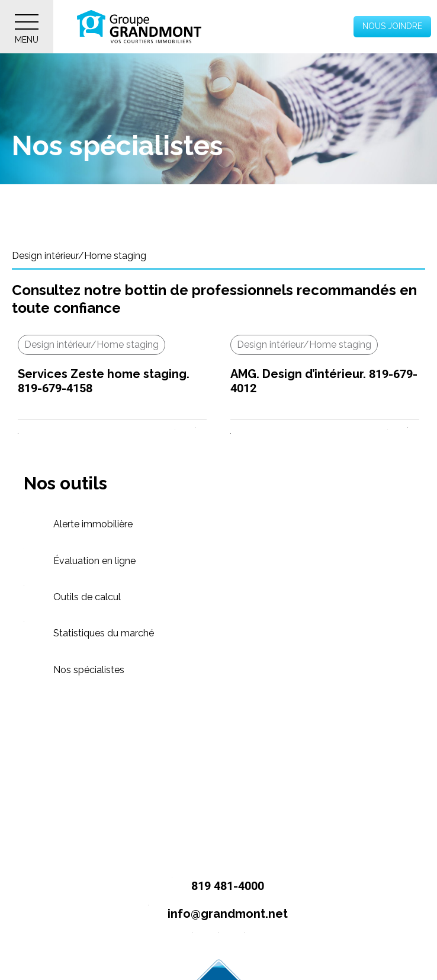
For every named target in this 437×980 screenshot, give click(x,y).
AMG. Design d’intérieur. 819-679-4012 (324, 381)
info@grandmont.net (213, 915)
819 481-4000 (213, 887)
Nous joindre (392, 26)
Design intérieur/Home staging (91, 345)
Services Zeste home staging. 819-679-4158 (104, 381)
